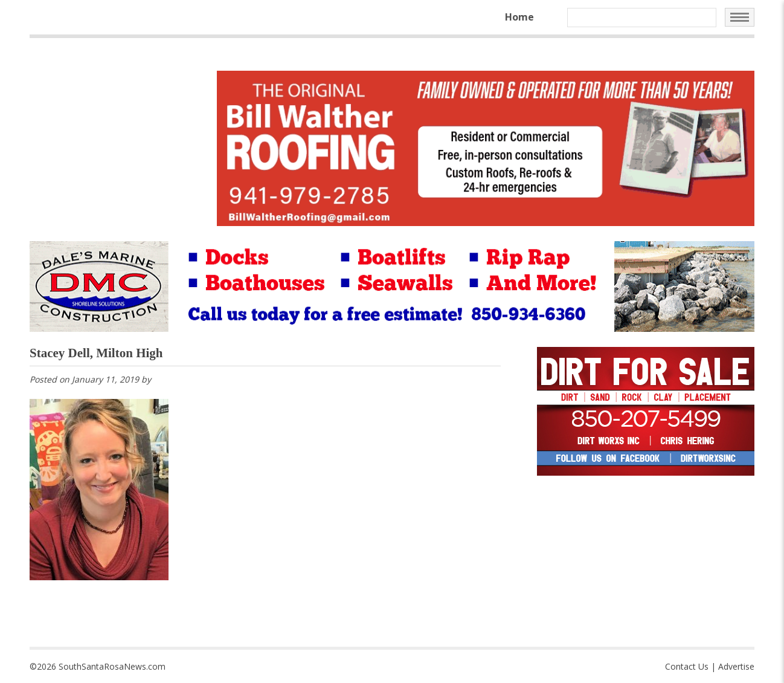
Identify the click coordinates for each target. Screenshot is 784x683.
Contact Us (687, 666)
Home (519, 17)
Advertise (736, 666)
